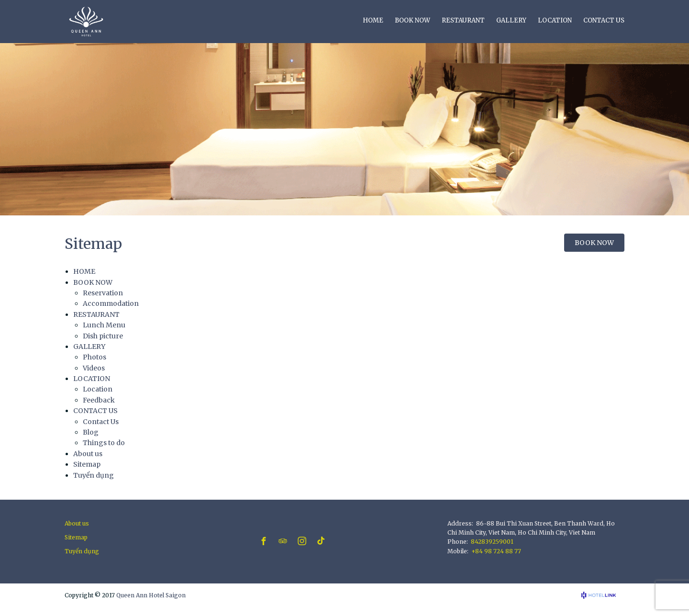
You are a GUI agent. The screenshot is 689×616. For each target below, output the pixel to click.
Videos (94, 368)
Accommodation (111, 303)
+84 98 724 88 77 (496, 551)
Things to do (104, 443)
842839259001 (492, 542)
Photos (94, 357)
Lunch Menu (104, 325)
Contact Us (101, 422)
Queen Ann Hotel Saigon (151, 595)
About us (88, 454)
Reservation (103, 293)
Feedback (99, 400)
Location (98, 389)
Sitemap (87, 464)
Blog (91, 432)
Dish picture (103, 336)
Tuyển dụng (94, 475)
